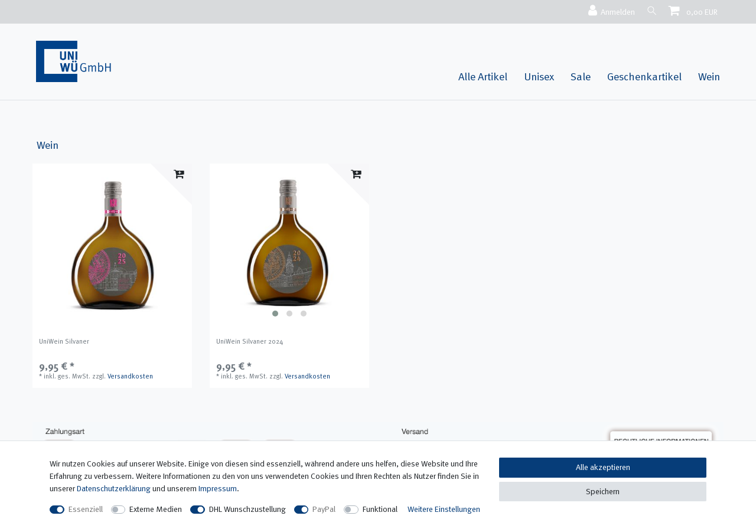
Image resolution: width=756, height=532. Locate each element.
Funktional (380, 509)
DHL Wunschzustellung (247, 509)
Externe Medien (156, 509)
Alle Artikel (483, 76)
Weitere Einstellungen (444, 509)
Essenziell (86, 509)
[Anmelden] (608, 11)
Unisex (539, 76)
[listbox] (289, 243)
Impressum (218, 488)
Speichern (603, 491)
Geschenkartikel (644, 76)
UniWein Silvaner (64, 341)
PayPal (324, 509)
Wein (709, 76)
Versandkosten (130, 376)
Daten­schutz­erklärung (114, 488)
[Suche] (650, 10)
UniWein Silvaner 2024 (250, 341)
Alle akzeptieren (603, 467)
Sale (581, 76)
